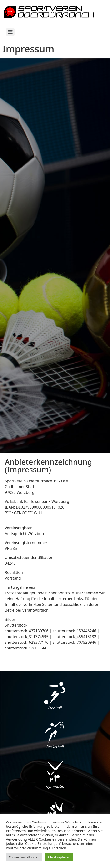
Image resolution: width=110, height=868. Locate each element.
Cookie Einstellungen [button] (24, 857)
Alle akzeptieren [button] (59, 857)
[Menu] (10, 32)
